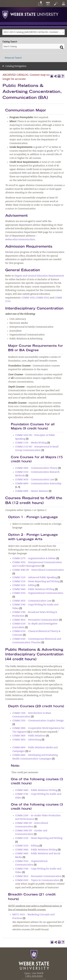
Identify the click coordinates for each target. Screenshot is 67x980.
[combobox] (33, 32)
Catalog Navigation (16, 66)
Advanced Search (13, 58)
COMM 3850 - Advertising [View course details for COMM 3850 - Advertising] (27, 740)
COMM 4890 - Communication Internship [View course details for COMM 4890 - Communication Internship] (38, 484)
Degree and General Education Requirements (39, 276)
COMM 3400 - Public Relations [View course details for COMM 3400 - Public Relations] (29, 736)
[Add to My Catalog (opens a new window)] (52, 76)
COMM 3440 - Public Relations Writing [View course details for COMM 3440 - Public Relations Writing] (33, 589)
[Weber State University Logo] (30, 14)
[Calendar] (48, 4)
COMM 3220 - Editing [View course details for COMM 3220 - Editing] (24, 585)
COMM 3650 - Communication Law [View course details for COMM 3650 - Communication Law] (35, 480)
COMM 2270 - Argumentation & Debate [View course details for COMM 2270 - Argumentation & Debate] (34, 559)
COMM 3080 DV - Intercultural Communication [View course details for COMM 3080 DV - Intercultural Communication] (38, 570)
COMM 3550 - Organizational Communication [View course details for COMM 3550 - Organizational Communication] (38, 593)
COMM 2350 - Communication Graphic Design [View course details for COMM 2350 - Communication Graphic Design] (38, 721)
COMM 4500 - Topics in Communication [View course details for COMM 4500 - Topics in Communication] (37, 880)
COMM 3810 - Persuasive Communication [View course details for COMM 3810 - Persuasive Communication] (35, 620)
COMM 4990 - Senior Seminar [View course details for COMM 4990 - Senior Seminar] (32, 491)
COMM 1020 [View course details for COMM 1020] (28, 298)
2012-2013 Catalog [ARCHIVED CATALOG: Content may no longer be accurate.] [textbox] (34, 32)
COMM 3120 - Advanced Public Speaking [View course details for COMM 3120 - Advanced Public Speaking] (35, 578)
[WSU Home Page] (34, 960)
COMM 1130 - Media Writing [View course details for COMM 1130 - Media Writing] (31, 443)
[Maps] (40, 4)
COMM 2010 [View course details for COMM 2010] (42, 298)
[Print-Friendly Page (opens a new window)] (59, 76)
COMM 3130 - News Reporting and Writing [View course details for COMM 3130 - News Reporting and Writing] (36, 582)
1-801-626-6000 (34, 976)
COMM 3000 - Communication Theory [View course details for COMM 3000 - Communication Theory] (36, 468)
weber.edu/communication (20, 240)
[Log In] (63, 4)
